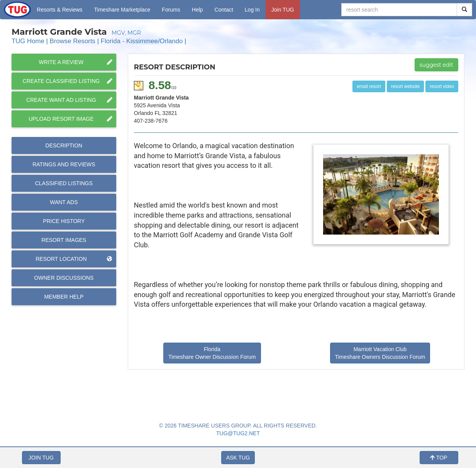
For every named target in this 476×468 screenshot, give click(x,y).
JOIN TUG (41, 458)
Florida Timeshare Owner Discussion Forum (212, 353)
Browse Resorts (73, 41)
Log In (252, 10)
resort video (442, 86)
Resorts (59, 10)
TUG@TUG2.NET (238, 433)
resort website (406, 86)
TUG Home (28, 41)
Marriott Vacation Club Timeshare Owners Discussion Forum (380, 353)
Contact (224, 10)
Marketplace (122, 10)
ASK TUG (238, 458)
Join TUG (283, 10)
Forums (171, 10)
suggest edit (436, 65)
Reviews (64, 164)
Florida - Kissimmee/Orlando (142, 41)
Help (197, 10)
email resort (369, 86)
